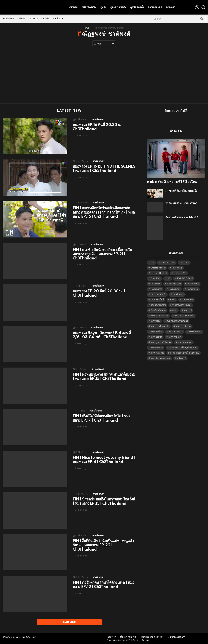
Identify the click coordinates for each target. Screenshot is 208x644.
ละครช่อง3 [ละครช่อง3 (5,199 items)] (155, 320)
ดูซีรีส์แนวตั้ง (137, 7)
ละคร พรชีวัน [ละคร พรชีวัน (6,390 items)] (156, 331)
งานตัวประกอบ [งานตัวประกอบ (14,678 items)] (174, 283)
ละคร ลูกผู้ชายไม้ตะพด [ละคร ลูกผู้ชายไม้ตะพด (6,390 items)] (161, 341)
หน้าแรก (73, 7)
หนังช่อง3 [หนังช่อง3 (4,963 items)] (181, 357)
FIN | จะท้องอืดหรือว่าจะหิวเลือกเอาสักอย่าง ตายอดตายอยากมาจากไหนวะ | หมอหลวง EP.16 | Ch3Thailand (104, 212)
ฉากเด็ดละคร (155, 7)
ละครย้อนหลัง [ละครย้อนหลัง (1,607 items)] (195, 331)
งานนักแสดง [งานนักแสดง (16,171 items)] (156, 288)
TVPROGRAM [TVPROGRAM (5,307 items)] (185, 278)
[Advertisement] (104, 74)
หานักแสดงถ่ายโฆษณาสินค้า (181, 202)
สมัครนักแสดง (89, 7)
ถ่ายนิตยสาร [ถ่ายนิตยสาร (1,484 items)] (187, 299)
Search (202, 19)
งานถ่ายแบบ (33, 18)
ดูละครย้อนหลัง (118, 7)
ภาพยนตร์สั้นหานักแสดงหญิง (181, 190)
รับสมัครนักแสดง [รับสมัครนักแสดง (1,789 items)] (158, 310)
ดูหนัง (103, 7)
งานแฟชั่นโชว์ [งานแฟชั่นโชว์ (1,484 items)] (157, 299)
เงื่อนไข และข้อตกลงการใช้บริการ (122, 640)
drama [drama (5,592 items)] (185, 262)
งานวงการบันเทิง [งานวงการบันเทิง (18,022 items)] (158, 294)
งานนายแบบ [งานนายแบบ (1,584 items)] (192, 288)
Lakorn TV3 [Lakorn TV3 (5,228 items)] (180, 272)
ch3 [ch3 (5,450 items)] (152, 262)
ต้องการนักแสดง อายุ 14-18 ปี (182, 217)
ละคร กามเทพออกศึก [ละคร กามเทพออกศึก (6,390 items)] (184, 315)
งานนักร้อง (46, 18)
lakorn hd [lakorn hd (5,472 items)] (177, 267)
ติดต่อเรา (171, 7)
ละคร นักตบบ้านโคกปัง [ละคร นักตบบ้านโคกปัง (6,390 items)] (177, 320)
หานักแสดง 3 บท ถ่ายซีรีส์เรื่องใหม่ (172, 181)
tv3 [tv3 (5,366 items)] (169, 278)
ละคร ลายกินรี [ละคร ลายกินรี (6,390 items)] (175, 336)
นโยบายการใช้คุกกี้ (176, 636)
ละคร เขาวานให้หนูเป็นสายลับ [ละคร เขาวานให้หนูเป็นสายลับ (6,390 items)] (183, 347)
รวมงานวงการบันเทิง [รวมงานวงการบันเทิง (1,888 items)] (182, 304)
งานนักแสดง (8, 18)
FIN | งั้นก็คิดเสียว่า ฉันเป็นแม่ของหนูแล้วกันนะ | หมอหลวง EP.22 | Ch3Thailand (103, 544)
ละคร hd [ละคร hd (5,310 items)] (188, 310)
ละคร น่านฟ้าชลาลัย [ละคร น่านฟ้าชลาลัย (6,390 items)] (160, 325)
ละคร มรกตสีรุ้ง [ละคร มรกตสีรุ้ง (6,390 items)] (176, 331)
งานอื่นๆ (56, 19)
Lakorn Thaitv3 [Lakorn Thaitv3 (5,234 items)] (159, 272)
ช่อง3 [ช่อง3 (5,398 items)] (173, 299)
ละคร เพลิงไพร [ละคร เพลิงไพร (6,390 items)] (157, 352)
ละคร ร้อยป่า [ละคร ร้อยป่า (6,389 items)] (156, 336)
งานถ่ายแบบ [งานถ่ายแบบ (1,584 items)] (193, 283)
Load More (69, 621)
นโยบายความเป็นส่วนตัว (152, 636)
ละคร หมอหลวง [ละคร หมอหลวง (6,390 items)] (185, 341)
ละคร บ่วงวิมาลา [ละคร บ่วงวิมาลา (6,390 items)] (183, 325)
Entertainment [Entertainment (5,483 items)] (158, 267)
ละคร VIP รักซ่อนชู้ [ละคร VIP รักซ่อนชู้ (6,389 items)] (159, 315)
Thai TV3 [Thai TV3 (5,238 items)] (156, 278)
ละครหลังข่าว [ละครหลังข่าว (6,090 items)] (157, 347)
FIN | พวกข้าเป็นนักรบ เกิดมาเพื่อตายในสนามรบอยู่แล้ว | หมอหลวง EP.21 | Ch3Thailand (102, 253)
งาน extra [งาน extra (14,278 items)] (156, 283)
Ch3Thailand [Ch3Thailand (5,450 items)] (168, 262)
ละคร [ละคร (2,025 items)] (175, 310)
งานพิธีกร (20, 18)
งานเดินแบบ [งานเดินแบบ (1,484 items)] (178, 294)
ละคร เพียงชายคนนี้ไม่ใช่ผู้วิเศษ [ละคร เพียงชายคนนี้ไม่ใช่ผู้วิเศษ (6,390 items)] (185, 352)
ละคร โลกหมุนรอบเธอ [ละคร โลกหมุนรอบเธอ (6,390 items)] (160, 357)
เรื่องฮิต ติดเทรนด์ (128, 636)
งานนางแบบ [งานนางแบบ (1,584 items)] (174, 288)
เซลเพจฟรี (111, 636)
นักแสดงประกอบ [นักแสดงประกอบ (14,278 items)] (158, 304)
